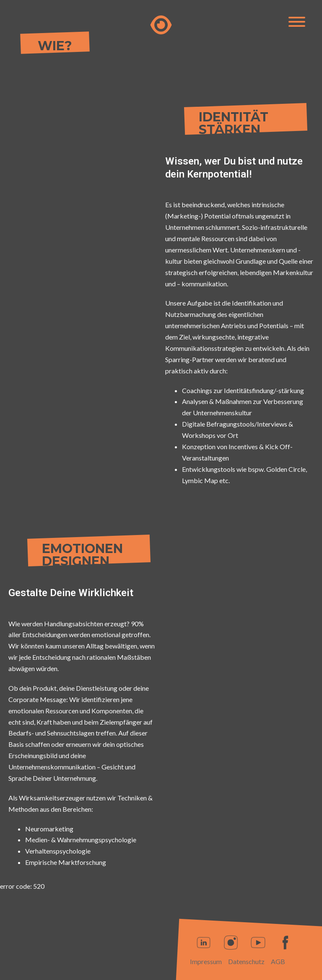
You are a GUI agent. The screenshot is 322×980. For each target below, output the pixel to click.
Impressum (206, 961)
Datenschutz (246, 961)
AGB (278, 961)
